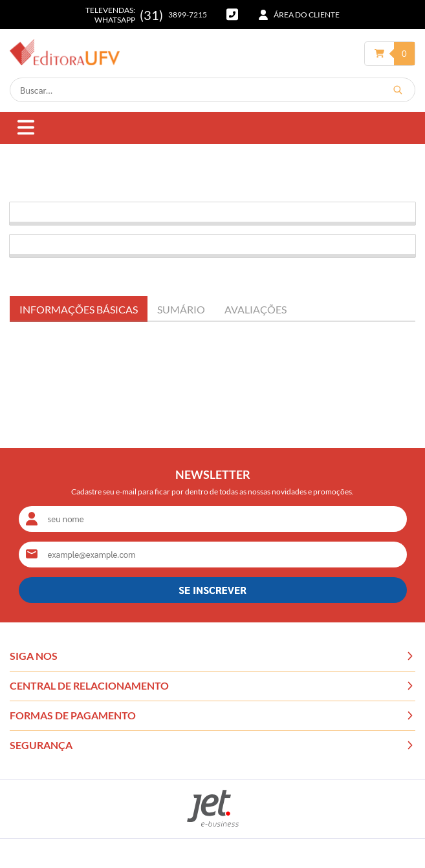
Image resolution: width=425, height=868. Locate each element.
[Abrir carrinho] (390, 54)
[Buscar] (398, 90)
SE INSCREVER (212, 590)
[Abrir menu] (26, 128)
